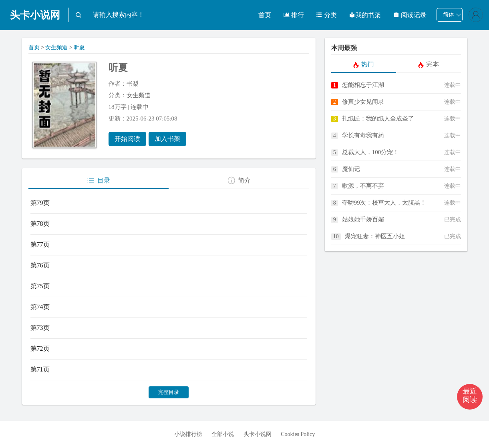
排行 (294, 15)
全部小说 (223, 434)
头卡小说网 (35, 15)
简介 (239, 181)
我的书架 (365, 15)
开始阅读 (127, 139)
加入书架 (167, 139)
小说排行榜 (188, 434)
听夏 (79, 47)
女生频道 (56, 47)
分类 (326, 15)
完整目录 (169, 392)
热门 (363, 64)
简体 (449, 15)
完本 (428, 64)
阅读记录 (410, 15)
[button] (470, 397)
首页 (265, 15)
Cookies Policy (298, 434)
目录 (98, 181)
